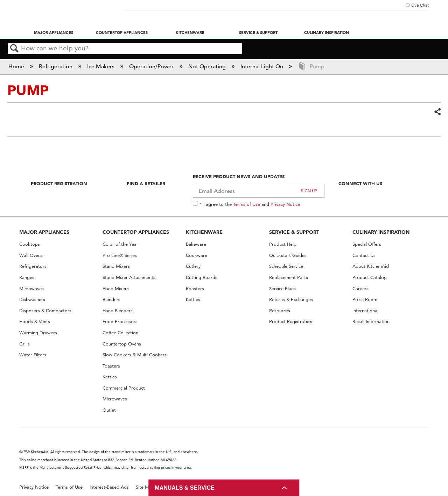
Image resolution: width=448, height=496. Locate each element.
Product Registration (59, 183)
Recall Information (371, 322)
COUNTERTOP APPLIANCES (136, 232)
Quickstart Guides (288, 255)
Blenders (111, 299)
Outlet (109, 410)
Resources (280, 311)
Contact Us (364, 255)
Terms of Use (247, 204)
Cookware (197, 255)
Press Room (365, 299)
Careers (360, 289)
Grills (24, 344)
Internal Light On (262, 66)
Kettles (110, 377)
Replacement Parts (289, 277)
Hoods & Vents (35, 322)
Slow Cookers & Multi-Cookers (135, 355)
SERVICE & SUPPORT (294, 232)
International (365, 311)
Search (14, 49)
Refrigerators (33, 266)
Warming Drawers (38, 333)
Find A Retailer (146, 183)
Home (17, 66)
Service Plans (282, 289)
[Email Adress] (259, 191)
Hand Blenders (118, 311)
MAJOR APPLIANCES (44, 232)
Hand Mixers (116, 289)
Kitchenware (190, 33)
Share (437, 112)
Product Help (283, 244)
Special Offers (367, 244)
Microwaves (31, 289)
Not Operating (208, 66)
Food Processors (120, 322)
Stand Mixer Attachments (129, 277)
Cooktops (30, 244)
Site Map (145, 487)
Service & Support (258, 33)
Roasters (195, 289)
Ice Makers (101, 66)
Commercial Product (124, 388)
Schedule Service (286, 266)
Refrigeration (56, 66)
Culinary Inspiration (327, 33)
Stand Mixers (116, 266)
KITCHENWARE (204, 232)
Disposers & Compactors (45, 311)
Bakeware (196, 244)
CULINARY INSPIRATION (381, 232)
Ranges (27, 277)
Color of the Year (120, 244)
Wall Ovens (31, 255)
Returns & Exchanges (291, 299)
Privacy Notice (285, 204)
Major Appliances (54, 33)
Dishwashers (32, 299)
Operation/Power (152, 66)
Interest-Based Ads (109, 487)
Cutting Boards (202, 277)
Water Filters (33, 355)
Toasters (111, 366)
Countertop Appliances (122, 33)
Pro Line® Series (120, 255)
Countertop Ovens (122, 344)
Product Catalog (370, 277)
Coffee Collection (120, 333)
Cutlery (193, 266)
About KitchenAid (371, 266)
